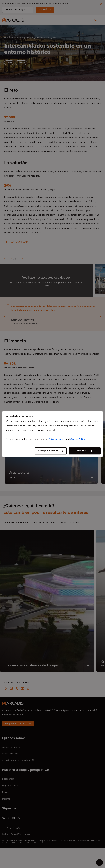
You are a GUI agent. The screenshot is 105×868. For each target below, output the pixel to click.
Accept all (82, 451)
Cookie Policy (78, 439)
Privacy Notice (57, 439)
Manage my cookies (48, 451)
